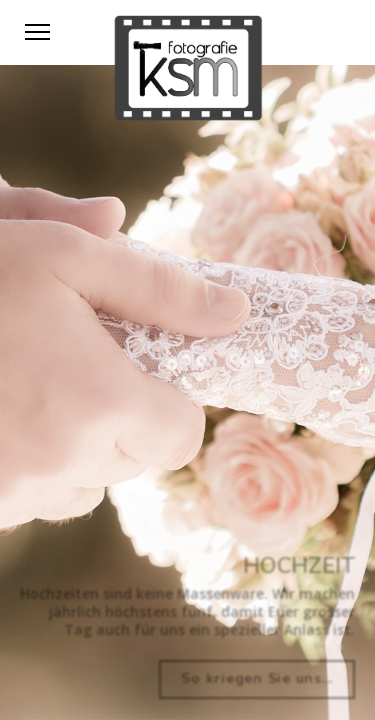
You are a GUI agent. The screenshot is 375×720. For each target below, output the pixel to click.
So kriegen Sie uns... (257, 678)
